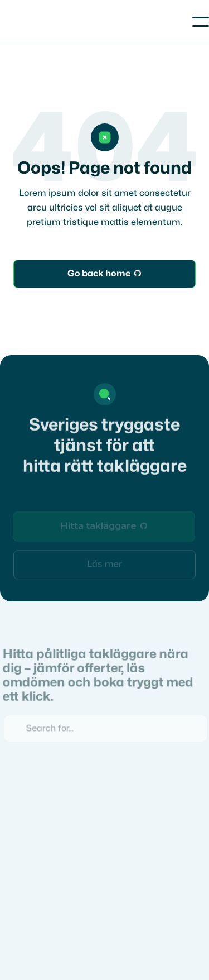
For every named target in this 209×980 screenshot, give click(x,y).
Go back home (104, 274)
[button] (201, 22)
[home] (47, 22)
